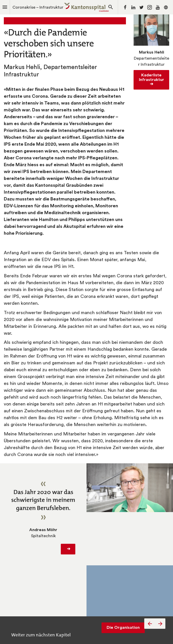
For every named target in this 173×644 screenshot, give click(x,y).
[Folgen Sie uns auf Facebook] (125, 7)
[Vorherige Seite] (150, 624)
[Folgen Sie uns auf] (166, 7)
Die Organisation (123, 628)
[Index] (5, 7)
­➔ (68, 549)
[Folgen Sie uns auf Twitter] (141, 7)
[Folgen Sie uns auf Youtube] (158, 7)
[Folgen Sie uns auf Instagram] (150, 7)
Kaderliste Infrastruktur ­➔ (153, 80)
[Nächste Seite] (160, 624)
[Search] (111, 7)
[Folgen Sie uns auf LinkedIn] (133, 7)
